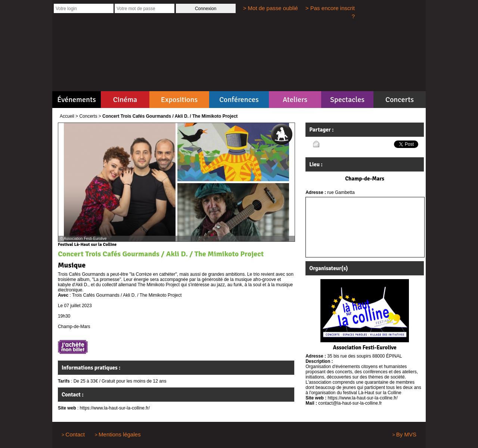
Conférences (239, 100)
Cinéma (125, 100)
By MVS (406, 434)
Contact (75, 434)
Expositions (179, 100)
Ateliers (295, 100)
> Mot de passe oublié (271, 8)
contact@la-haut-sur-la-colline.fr (350, 403)
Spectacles (347, 100)
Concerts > (90, 116)
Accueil (67, 116)
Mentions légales (120, 434)
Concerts (400, 100)
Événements (76, 100)
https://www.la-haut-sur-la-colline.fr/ (115, 408)
